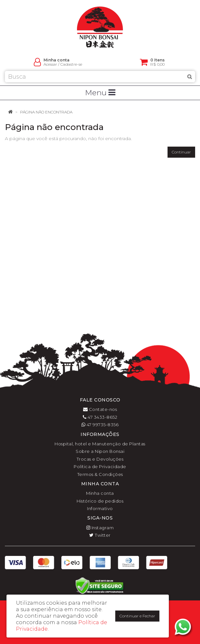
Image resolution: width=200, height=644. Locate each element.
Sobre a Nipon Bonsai (100, 451)
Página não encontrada (46, 112)
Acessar (50, 64)
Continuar (181, 152)
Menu (100, 93)
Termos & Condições (100, 474)
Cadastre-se (71, 64)
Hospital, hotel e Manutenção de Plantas (100, 444)
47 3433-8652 (100, 417)
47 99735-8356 (100, 425)
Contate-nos (100, 409)
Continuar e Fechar (137, 616)
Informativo (100, 508)
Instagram (100, 528)
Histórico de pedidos (100, 501)
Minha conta (100, 493)
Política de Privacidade (100, 467)
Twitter (100, 535)
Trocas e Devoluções (100, 459)
